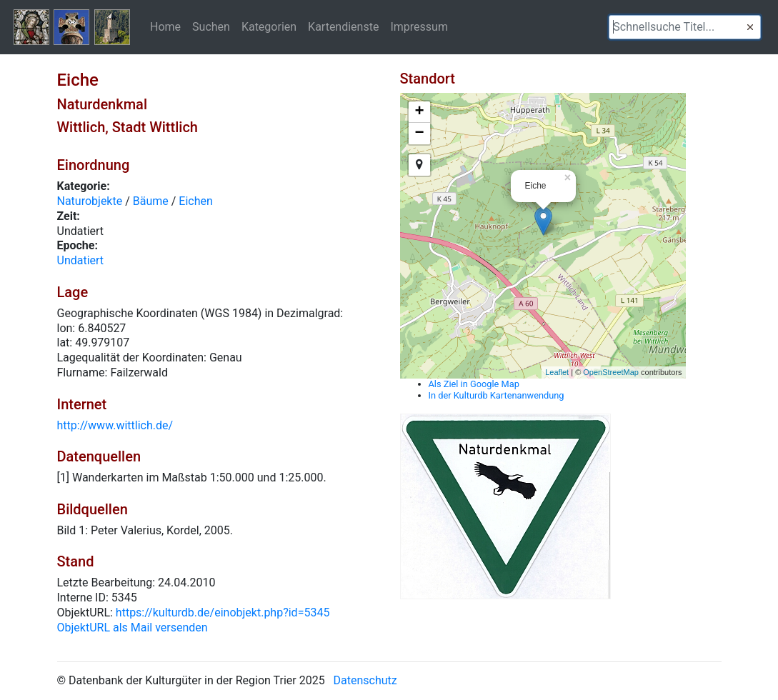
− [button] (419, 134)
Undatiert (81, 260)
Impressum (419, 26)
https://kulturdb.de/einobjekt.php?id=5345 (223, 612)
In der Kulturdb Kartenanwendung (497, 395)
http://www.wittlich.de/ (115, 425)
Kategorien (269, 26)
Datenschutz (365, 680)
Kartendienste (343, 26)
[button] (750, 27)
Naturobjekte (90, 201)
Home (165, 26)
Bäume (151, 201)
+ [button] (419, 112)
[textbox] (685, 27)
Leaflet (557, 372)
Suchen (211, 26)
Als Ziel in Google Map (474, 384)
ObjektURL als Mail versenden (133, 627)
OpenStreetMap (611, 372)
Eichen (196, 201)
